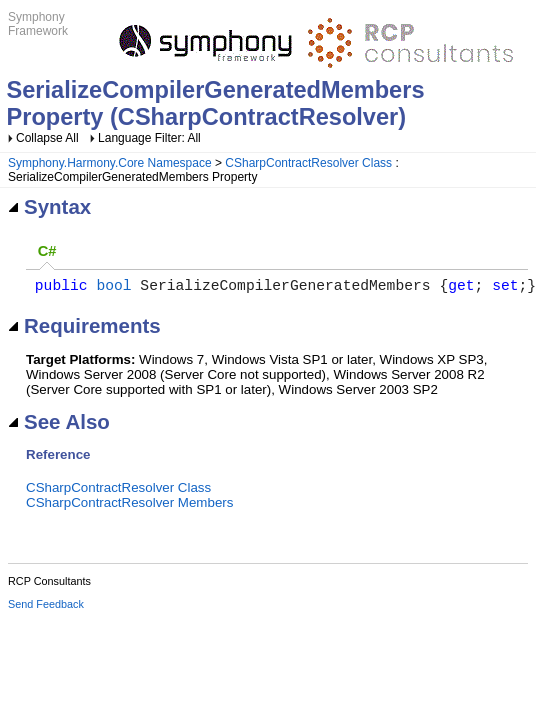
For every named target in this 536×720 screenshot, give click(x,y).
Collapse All (47, 138)
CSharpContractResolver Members (129, 506)
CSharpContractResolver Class (308, 163)
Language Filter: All (149, 138)
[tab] (47, 252)
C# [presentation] (47, 251)
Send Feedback (46, 608)
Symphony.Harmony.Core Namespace (110, 163)
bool (113, 288)
